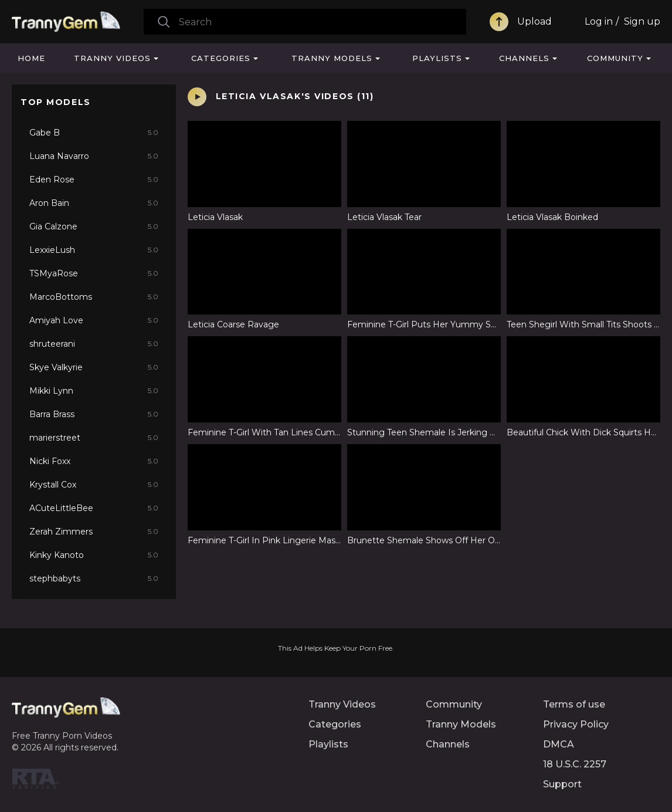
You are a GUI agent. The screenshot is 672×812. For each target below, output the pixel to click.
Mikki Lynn (94, 391)
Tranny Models (332, 58)
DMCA (559, 744)
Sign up (642, 21)
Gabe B (94, 133)
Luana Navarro (94, 156)
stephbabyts (94, 578)
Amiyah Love (94, 320)
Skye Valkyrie (94, 367)
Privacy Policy (576, 724)
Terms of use (574, 704)
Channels (524, 58)
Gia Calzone (94, 226)
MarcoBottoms (94, 297)
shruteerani (94, 344)
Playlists (437, 58)
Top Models (56, 102)
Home (31, 58)
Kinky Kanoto (94, 555)
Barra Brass (94, 414)
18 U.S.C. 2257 (575, 764)
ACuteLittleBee (94, 508)
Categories (221, 58)
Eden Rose (94, 180)
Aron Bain (94, 203)
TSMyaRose (94, 273)
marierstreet (94, 438)
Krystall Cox (94, 485)
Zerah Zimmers (94, 532)
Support (562, 784)
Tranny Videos (112, 58)
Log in (599, 21)
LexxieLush (94, 250)
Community (615, 58)
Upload (534, 21)
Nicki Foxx (94, 461)
